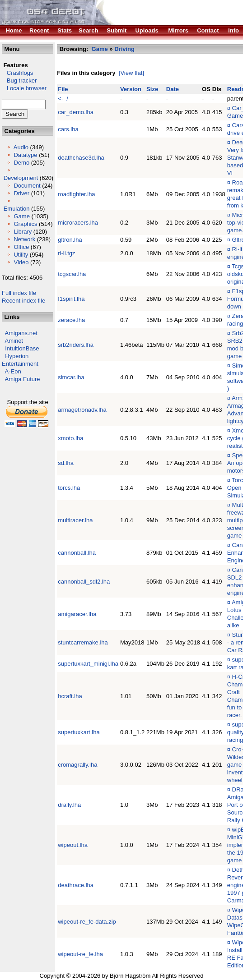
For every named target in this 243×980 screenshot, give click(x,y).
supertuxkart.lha (79, 732)
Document (27, 186)
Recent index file (23, 301)
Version (131, 89)
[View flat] (131, 73)
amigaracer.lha (77, 614)
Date (173, 89)
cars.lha (68, 129)
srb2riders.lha (76, 345)
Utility (21, 255)
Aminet (14, 341)
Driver (21, 193)
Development (21, 178)
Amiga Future (23, 379)
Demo (21, 163)
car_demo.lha (76, 112)
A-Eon (13, 371)
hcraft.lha (70, 696)
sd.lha (66, 463)
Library (23, 232)
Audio (21, 147)
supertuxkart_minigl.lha (88, 664)
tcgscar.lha (72, 274)
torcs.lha (69, 488)
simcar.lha (71, 377)
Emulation (17, 209)
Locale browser (24, 88)
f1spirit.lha (71, 299)
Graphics (25, 224)
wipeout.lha (73, 845)
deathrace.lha (76, 885)
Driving (124, 49)
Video (21, 262)
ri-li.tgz (66, 253)
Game (21, 216)
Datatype (25, 155)
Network (24, 239)
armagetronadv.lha (82, 410)
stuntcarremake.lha (83, 642)
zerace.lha (71, 320)
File (63, 89)
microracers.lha (78, 223)
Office (21, 247)
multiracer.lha (75, 520)
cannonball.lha (77, 553)
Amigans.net (21, 333)
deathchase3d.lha (81, 158)
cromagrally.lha (77, 765)
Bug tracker (19, 81)
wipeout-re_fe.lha (80, 954)
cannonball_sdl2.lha (84, 582)
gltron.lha (70, 240)
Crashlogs (17, 73)
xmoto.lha (70, 438)
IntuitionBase (22, 348)
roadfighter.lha (76, 194)
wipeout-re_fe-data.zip (87, 922)
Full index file (19, 293)
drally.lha (69, 805)
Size (152, 89)
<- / (63, 99)
